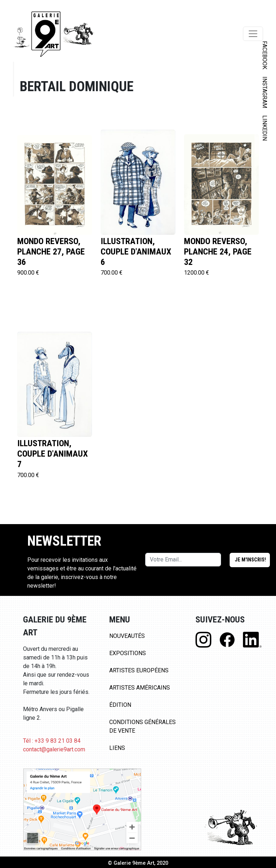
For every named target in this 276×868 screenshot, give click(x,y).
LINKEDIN (265, 128)
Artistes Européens (139, 670)
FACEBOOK (265, 55)
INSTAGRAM (265, 92)
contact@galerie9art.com (54, 749)
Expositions (128, 653)
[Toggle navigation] (253, 34)
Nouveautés (127, 636)
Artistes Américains (140, 688)
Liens (117, 748)
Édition (120, 705)
